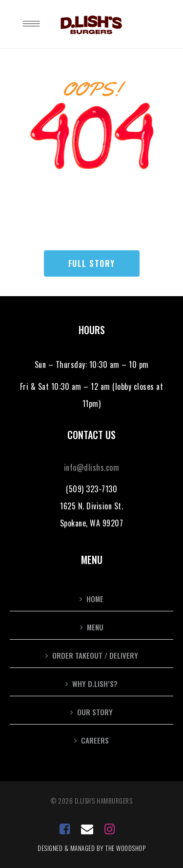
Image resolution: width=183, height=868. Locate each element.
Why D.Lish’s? (95, 684)
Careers (95, 740)
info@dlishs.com (92, 467)
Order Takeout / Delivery (95, 655)
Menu (95, 627)
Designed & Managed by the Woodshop (91, 848)
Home (95, 599)
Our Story (95, 712)
